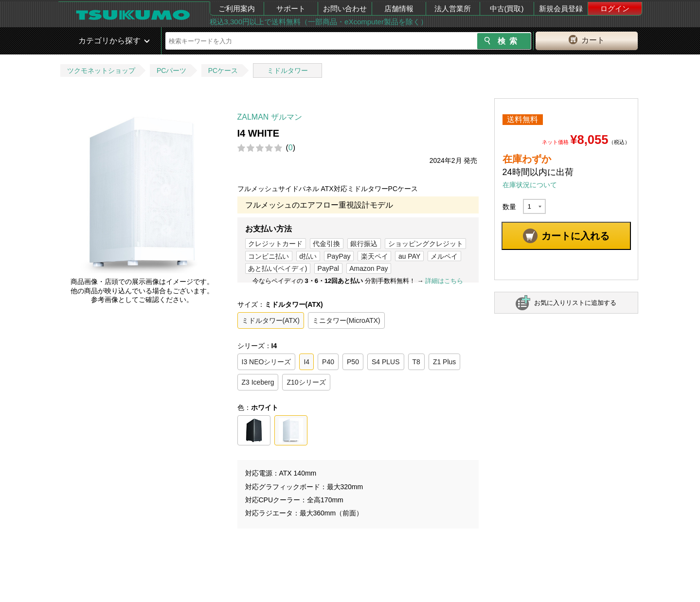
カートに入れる (575, 236)
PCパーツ (171, 71)
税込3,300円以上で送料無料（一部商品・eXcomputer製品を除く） (319, 22)
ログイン (615, 9)
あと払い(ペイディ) (278, 268)
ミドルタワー (287, 71)
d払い (308, 256)
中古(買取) (507, 9)
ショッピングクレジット (426, 244)
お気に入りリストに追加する (575, 303)
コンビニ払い (269, 256)
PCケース (223, 71)
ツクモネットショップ (101, 71)
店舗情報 (399, 9)
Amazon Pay (368, 268)
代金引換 (326, 244)
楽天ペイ (375, 256)
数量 (509, 207)
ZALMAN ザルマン (270, 117)
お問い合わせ (345, 9)
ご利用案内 (237, 9)
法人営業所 (453, 9)
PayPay (339, 256)
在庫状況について (530, 185)
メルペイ (444, 256)
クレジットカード (275, 244)
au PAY (409, 256)
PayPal (328, 268)
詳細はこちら (444, 281)
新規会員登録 (561, 9)
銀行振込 (364, 244)
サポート (291, 9)
